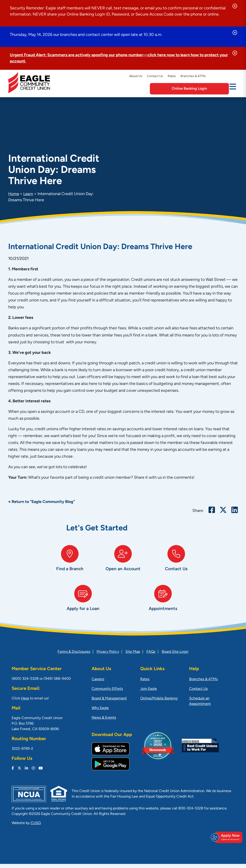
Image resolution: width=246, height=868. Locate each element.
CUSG (36, 827)
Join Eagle (149, 693)
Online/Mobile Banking (159, 703)
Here (25, 703)
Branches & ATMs (193, 76)
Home (14, 194)
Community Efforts (107, 693)
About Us (136, 76)
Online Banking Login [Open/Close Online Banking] (201, 89)
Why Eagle (100, 712)
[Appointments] (163, 606)
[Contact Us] (176, 564)
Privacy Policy (108, 656)
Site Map (133, 656)
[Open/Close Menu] (233, 88)
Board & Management (109, 703)
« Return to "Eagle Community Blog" (42, 502)
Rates (172, 76)
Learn (29, 194)
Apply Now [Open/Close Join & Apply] (228, 839)
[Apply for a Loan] (83, 606)
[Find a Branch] (70, 564)
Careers (98, 683)
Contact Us (155, 76)
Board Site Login (175, 656)
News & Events (104, 722)
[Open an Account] (123, 564)
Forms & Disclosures (74, 656)
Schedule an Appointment (200, 705)
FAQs (151, 656)
